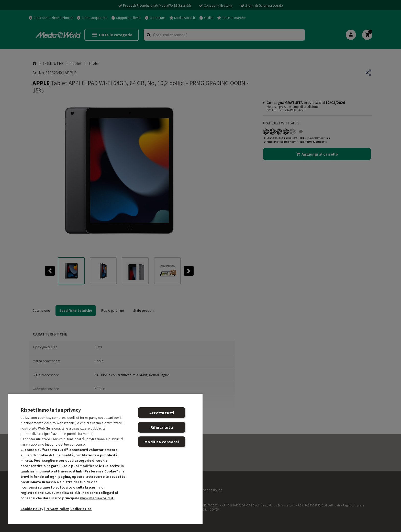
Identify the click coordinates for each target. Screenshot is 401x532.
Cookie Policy (32, 509)
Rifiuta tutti (162, 427)
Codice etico (81, 509)
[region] (105, 459)
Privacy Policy (57, 509)
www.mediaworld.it (97, 498)
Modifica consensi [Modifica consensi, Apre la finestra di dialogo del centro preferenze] (162, 442)
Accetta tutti (162, 413)
